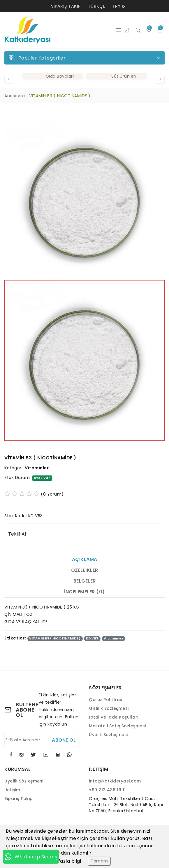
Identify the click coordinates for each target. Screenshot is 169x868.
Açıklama (85, 559)
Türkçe (97, 6)
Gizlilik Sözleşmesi (109, 708)
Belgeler (85, 581)
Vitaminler (37, 468)
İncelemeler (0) (85, 592)
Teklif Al (17, 534)
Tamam (99, 861)
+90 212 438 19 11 (107, 790)
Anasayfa (15, 96)
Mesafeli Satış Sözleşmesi (117, 726)
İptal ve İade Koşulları (114, 717)
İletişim (12, 790)
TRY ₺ (119, 6)
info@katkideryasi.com (115, 781)
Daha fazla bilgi (63, 861)
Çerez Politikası (106, 700)
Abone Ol (64, 740)
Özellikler (85, 570)
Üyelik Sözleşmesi (108, 735)
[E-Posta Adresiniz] (42, 740)
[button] (9, 79)
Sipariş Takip (66, 6)
